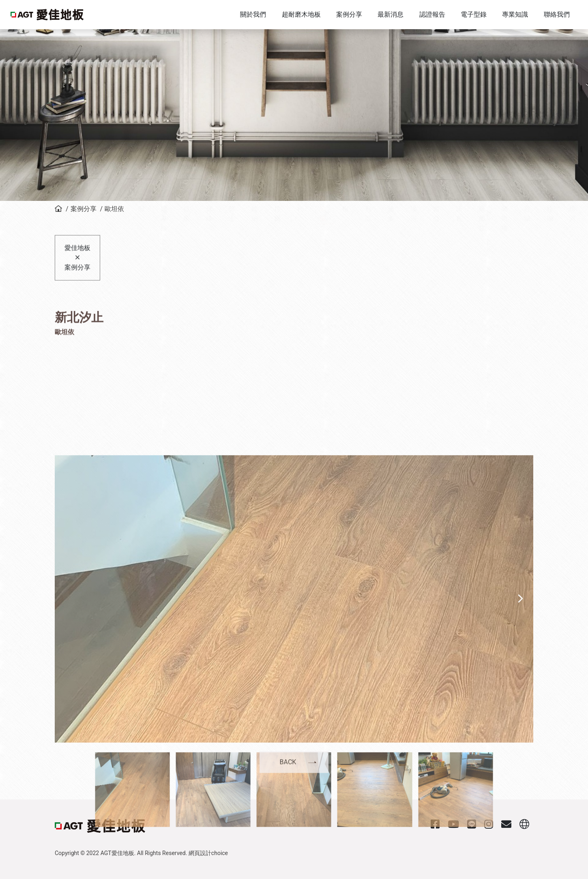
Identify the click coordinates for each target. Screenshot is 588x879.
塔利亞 (368, 242)
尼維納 (255, 242)
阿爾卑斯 (164, 247)
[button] (525, 800)
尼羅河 (573, 242)
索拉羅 (187, 242)
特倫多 (391, 242)
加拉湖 (550, 242)
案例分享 (84, 209)
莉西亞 (436, 242)
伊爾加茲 (482, 247)
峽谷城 (527, 242)
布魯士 (232, 242)
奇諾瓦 (459, 242)
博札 (300, 237)
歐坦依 (114, 209)
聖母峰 (209, 242)
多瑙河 (414, 242)
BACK (288, 774)
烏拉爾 (277, 242)
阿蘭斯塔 (504, 247)
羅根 (346, 237)
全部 (141, 237)
